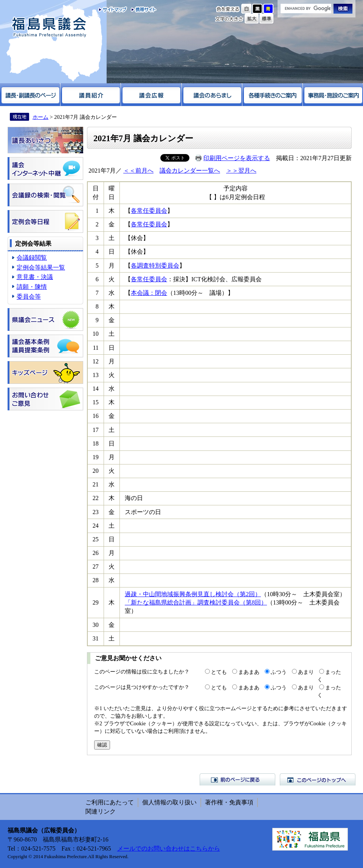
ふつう (279, 672)
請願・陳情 (32, 287)
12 (96, 361)
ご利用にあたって (110, 802)
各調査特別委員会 (155, 266)
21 (96, 484)
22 (96, 498)
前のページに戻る (237, 779)
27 (96, 566)
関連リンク (101, 811)
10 (96, 334)
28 (96, 580)
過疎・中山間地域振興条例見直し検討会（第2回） (193, 594)
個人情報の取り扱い (169, 802)
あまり (306, 672)
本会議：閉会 (149, 293)
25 (96, 539)
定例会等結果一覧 (41, 267)
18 (96, 443)
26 (96, 553)
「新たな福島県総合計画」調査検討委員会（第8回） (196, 602)
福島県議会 (49, 27)
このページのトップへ (318, 779)
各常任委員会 (149, 211)
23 (96, 512)
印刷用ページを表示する (237, 158)
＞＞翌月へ (241, 171)
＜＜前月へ (138, 171)
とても (219, 672)
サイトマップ (113, 9)
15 (96, 402)
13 (96, 375)
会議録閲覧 (32, 258)
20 (96, 471)
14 (96, 389)
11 (95, 348)
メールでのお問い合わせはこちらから (169, 849)
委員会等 (29, 297)
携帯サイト (142, 9)
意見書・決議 (35, 277)
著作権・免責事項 (229, 802)
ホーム (40, 117)
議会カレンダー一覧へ (190, 171)
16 (96, 416)
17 (96, 430)
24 (96, 526)
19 (96, 457)
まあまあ (249, 672)
